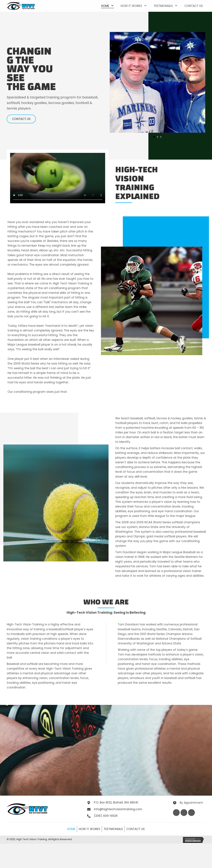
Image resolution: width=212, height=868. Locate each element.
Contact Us (136, 829)
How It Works (89, 829)
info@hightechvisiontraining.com (118, 809)
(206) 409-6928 (106, 816)
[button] (21, 119)
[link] (108, 5)
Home (71, 829)
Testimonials (113, 829)
